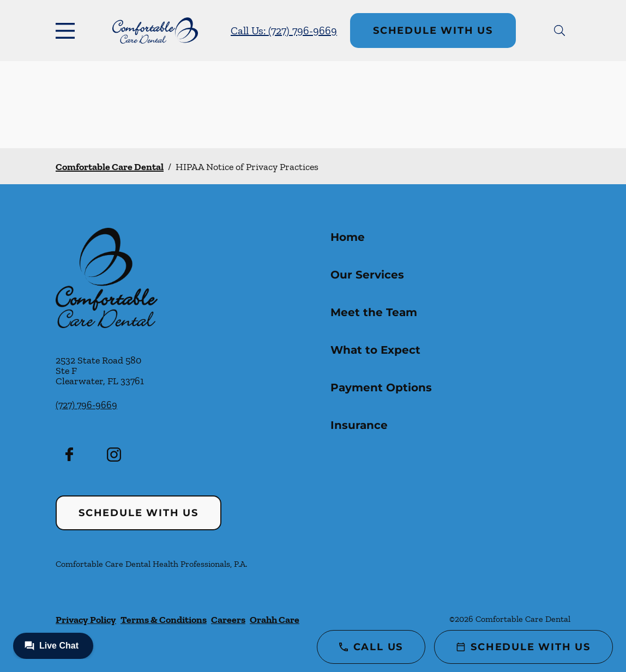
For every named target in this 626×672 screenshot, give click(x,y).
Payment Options (381, 388)
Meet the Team (374, 312)
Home (348, 237)
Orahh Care (275, 620)
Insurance (359, 425)
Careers (228, 620)
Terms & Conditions (164, 620)
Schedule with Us (433, 31)
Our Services (367, 275)
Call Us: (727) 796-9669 (284, 31)
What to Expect (375, 350)
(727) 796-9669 (86, 405)
